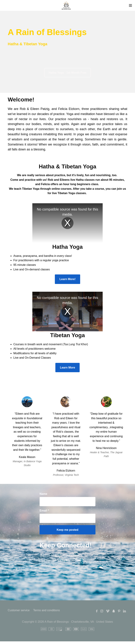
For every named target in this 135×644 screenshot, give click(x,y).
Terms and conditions (46, 610)
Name (43, 494)
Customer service (19, 610)
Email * (44, 511)
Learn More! (67, 279)
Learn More (67, 368)
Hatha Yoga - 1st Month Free (68, 73)
